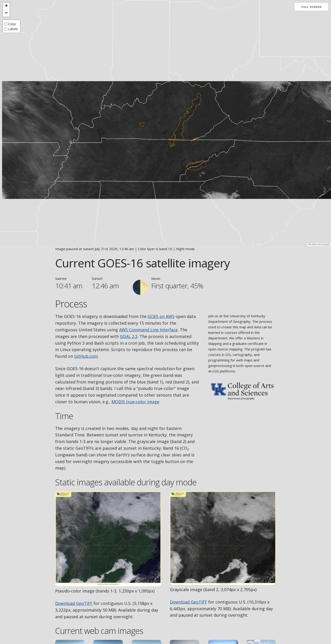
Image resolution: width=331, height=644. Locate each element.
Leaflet (312, 245)
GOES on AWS (161, 316)
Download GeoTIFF (74, 603)
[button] (6, 6)
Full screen (311, 7)
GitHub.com (86, 356)
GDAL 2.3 (129, 336)
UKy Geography (324, 245)
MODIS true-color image (135, 402)
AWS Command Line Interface (148, 330)
